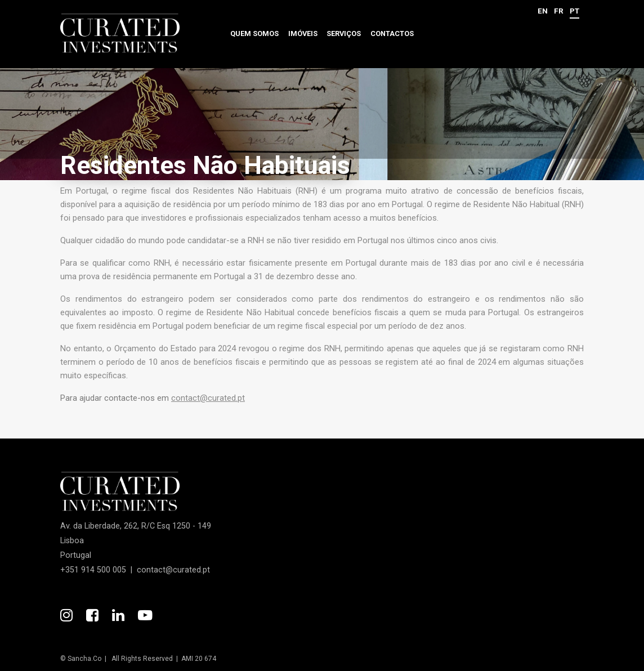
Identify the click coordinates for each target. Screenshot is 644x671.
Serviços (344, 33)
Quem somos (254, 33)
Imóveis (303, 33)
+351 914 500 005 (93, 570)
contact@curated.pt (208, 398)
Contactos (392, 33)
